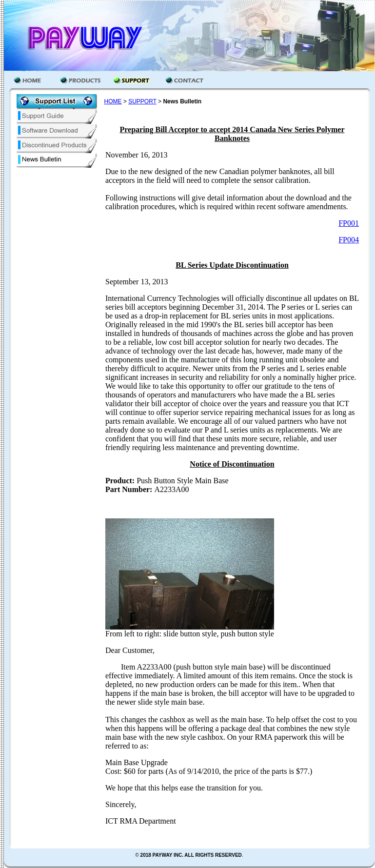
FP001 (349, 223)
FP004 (349, 240)
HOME (113, 101)
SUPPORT (142, 101)
